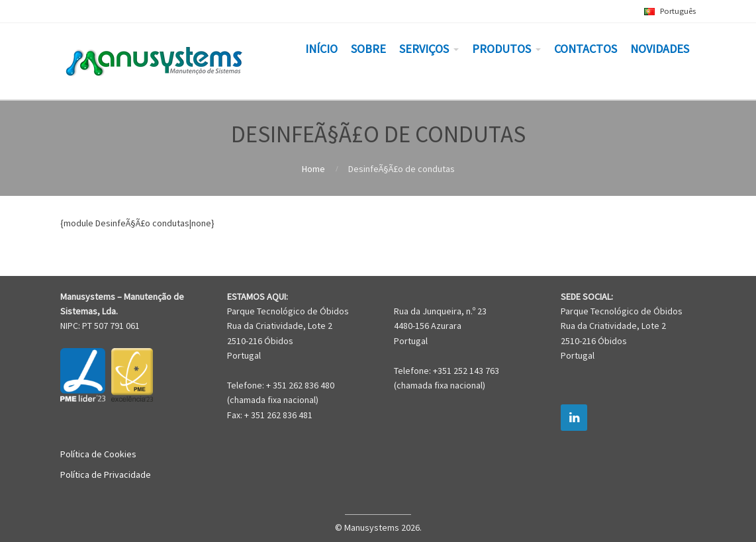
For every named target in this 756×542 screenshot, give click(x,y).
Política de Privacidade (106, 474)
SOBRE (368, 49)
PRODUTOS (501, 49)
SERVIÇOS (424, 49)
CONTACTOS (586, 49)
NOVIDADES (660, 49)
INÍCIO (321, 49)
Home (313, 169)
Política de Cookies (98, 454)
